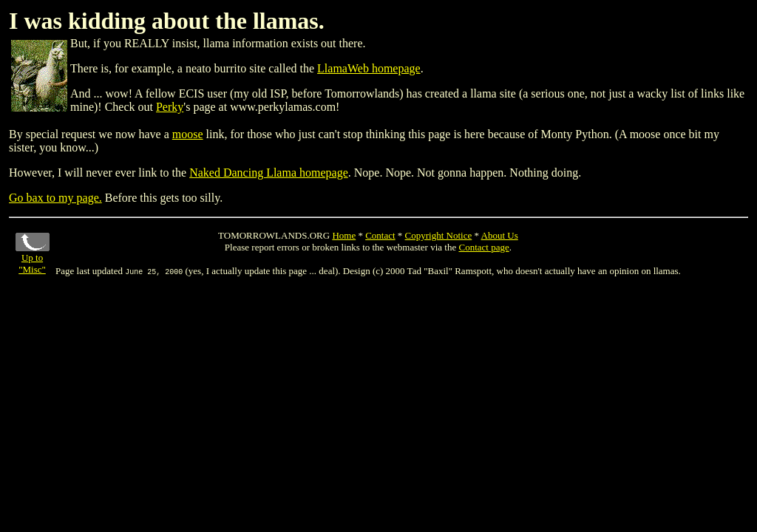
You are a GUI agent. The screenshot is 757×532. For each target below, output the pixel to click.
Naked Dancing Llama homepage (269, 173)
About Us (500, 235)
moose (188, 134)
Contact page (483, 247)
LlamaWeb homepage (369, 68)
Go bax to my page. (55, 198)
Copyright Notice (439, 235)
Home (344, 235)
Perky (170, 107)
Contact (380, 235)
